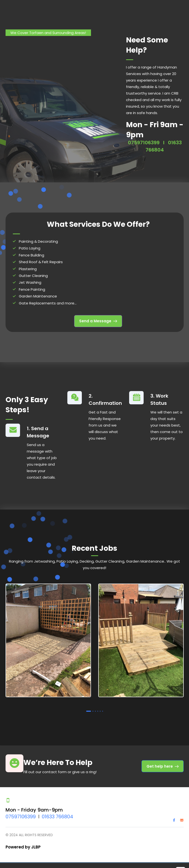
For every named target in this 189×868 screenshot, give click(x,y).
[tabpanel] (48, 640)
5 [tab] (100, 710)
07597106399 (144, 142)
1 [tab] (89, 710)
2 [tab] (93, 710)
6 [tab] (103, 710)
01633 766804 (57, 816)
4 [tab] (98, 710)
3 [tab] (95, 710)
